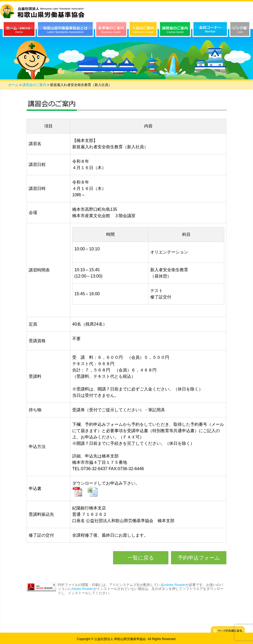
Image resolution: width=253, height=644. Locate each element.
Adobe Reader (175, 585)
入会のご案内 (143, 29)
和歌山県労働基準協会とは (65, 29)
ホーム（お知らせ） (19, 29)
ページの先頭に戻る (228, 630)
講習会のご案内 (175, 29)
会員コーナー (210, 29)
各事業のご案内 (111, 29)
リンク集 (240, 29)
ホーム (13, 85)
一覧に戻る (141, 558)
